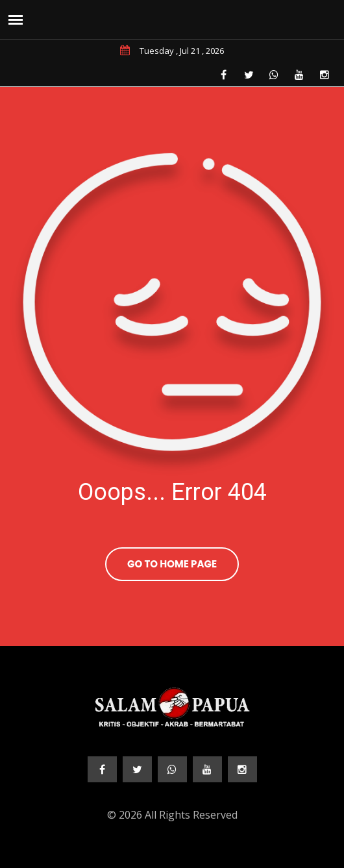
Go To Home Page (172, 564)
